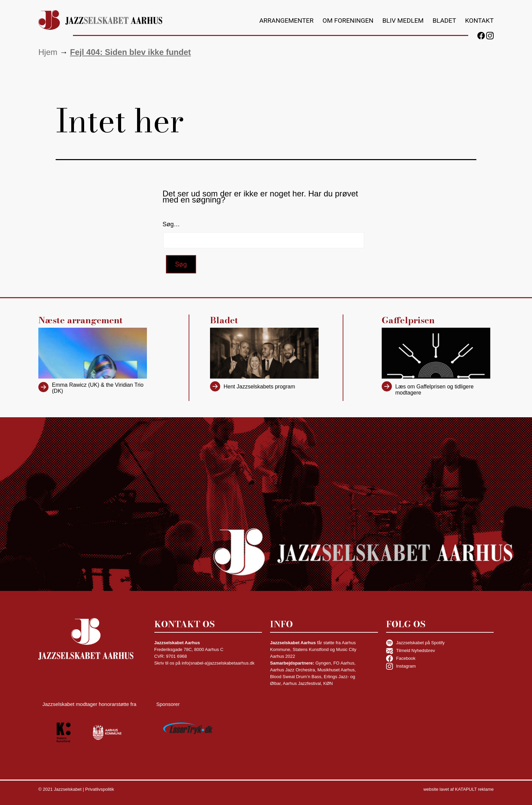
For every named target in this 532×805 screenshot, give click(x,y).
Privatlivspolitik (100, 789)
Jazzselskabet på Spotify (415, 643)
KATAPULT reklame (474, 789)
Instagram (401, 666)
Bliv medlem (403, 21)
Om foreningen (348, 21)
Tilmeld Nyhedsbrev (411, 651)
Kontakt (479, 21)
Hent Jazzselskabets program (259, 387)
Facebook (401, 658)
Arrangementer (286, 21)
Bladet (444, 21)
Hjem (48, 52)
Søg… (171, 224)
